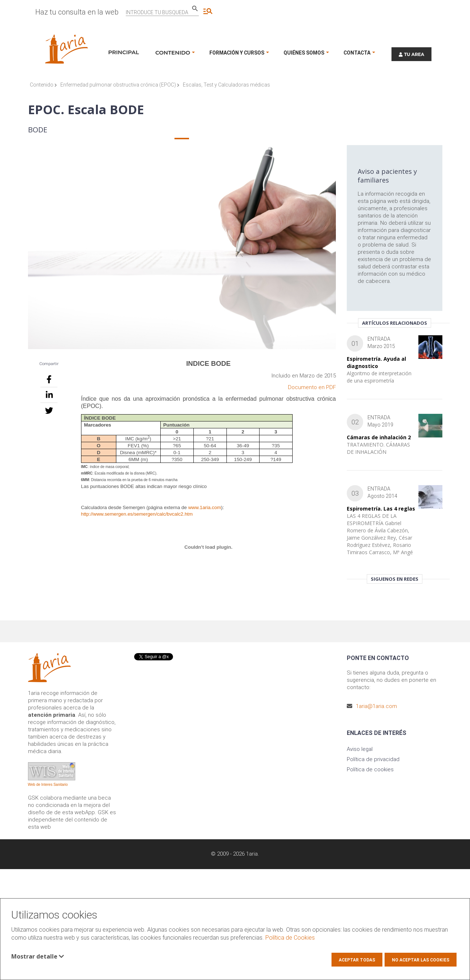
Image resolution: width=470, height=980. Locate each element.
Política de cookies (370, 769)
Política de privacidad (373, 759)
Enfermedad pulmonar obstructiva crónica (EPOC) (120, 85)
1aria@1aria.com (376, 706)
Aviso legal (360, 749)
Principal (124, 52)
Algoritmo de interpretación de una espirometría (379, 377)
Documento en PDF (312, 387)
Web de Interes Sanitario (48, 785)
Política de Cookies (290, 938)
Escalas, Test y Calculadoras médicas (226, 85)
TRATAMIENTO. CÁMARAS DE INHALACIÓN (378, 448)
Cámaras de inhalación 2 (379, 437)
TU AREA (411, 54)
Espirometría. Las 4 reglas (381, 509)
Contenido (43, 85)
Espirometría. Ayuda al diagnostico (376, 362)
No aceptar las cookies (421, 960)
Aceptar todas (357, 960)
